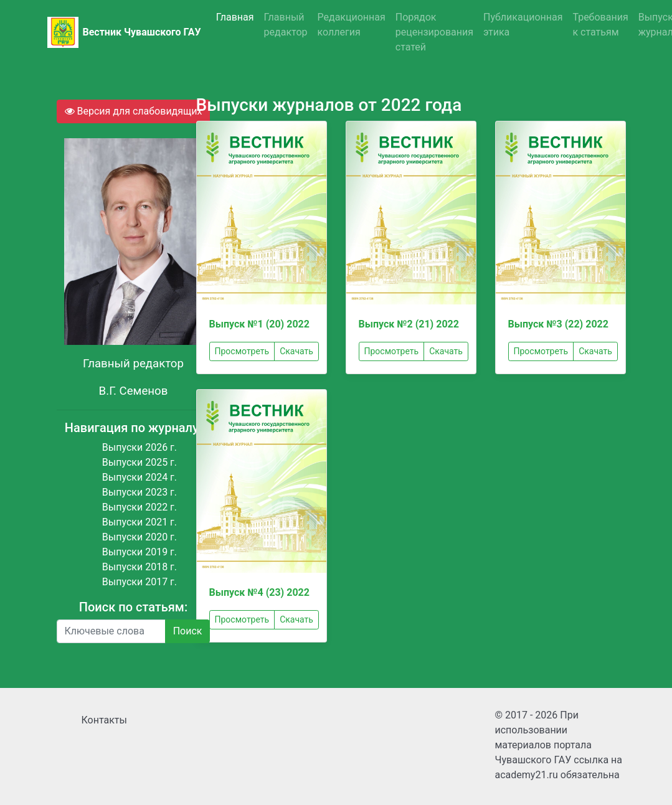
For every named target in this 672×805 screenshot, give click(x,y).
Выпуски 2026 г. (140, 447)
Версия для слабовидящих (134, 111)
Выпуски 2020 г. (140, 537)
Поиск (188, 631)
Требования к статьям (600, 25)
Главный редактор (286, 25)
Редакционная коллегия (352, 25)
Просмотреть (242, 351)
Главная (235, 17)
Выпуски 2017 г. (140, 582)
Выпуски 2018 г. (140, 567)
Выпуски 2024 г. (140, 477)
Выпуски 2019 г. (140, 552)
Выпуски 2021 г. (140, 522)
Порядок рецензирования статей (434, 32)
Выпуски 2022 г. (140, 507)
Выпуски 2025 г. (140, 462)
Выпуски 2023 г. (140, 492)
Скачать (296, 351)
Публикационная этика (523, 25)
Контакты (104, 720)
